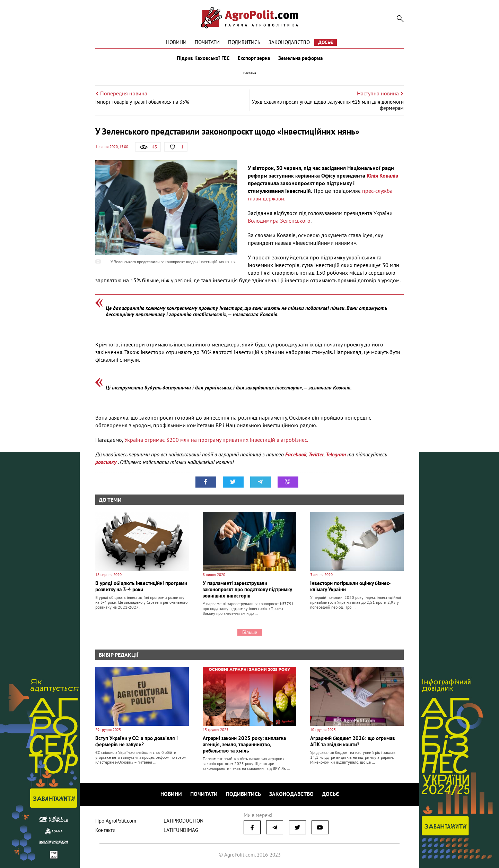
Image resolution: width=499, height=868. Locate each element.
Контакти (105, 830)
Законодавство (289, 42)
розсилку (107, 462)
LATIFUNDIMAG (181, 830)
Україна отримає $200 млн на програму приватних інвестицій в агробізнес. (216, 440)
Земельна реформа (300, 58)
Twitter (316, 454)
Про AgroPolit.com (116, 821)
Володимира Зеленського (279, 221)
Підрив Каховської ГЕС (203, 58)
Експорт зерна (254, 58)
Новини (176, 42)
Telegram (336, 454)
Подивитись (244, 42)
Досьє (326, 42)
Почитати (207, 42)
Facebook (296, 454)
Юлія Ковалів (382, 175)
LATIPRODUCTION (183, 821)
